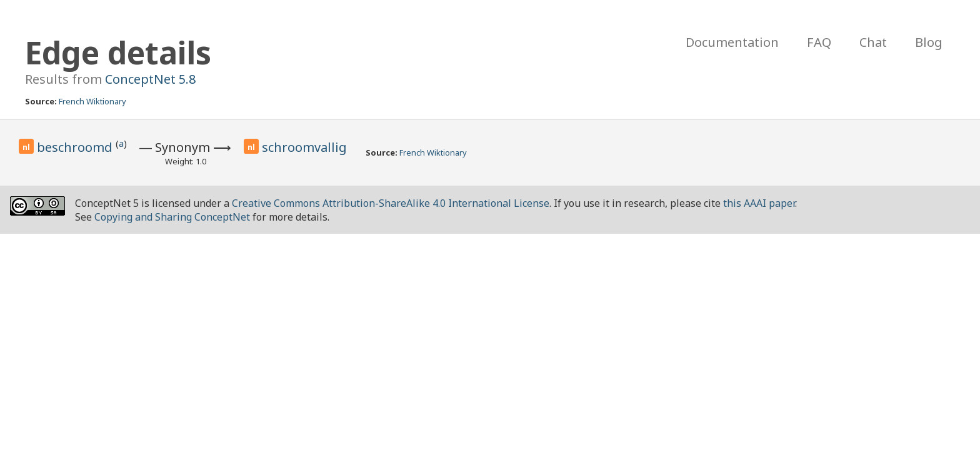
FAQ (819, 42)
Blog (929, 42)
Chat (873, 42)
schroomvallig (304, 147)
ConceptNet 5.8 (150, 79)
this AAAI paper (759, 203)
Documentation (732, 42)
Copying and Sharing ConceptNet (172, 217)
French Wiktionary (92, 101)
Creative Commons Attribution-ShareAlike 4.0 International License (391, 203)
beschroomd (76, 147)
